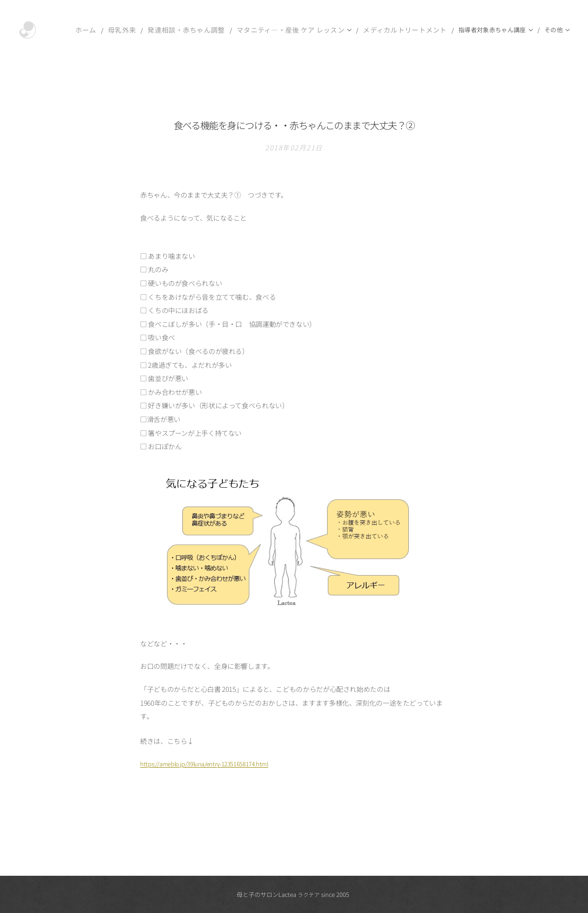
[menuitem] (79, 30)
